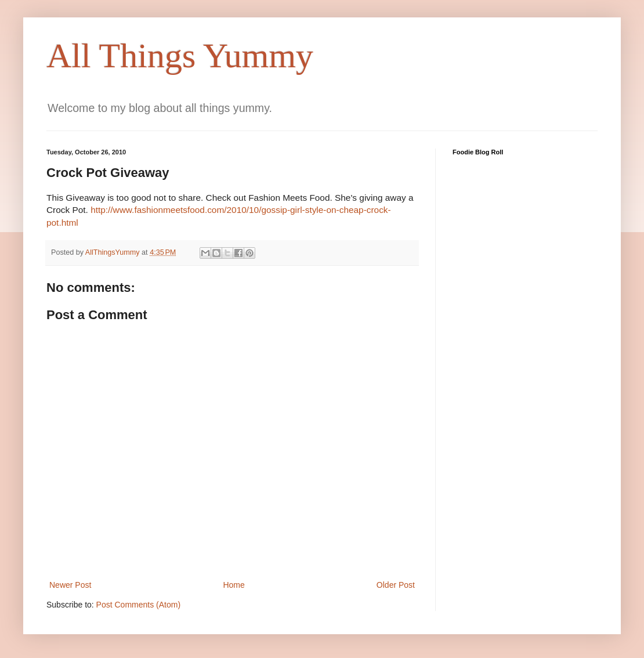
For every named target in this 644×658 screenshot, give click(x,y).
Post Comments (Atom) (138, 605)
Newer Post (70, 585)
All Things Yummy (180, 56)
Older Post (396, 585)
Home (234, 585)
